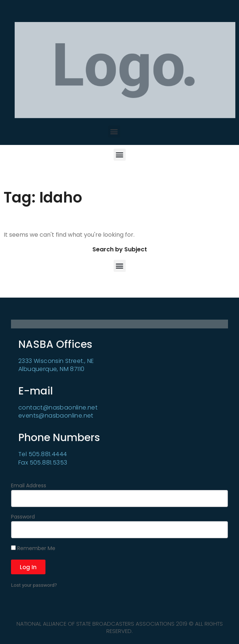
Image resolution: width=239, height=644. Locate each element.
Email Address (29, 486)
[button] (114, 132)
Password (23, 517)
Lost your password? (34, 585)
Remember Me (33, 549)
